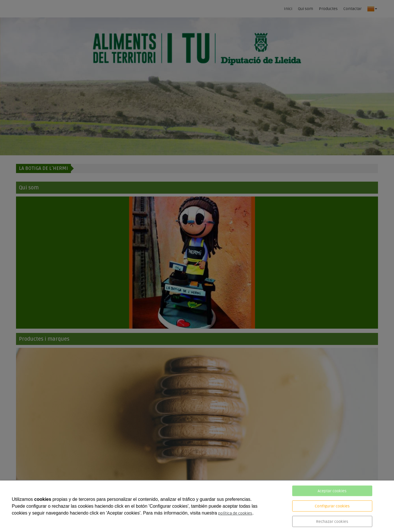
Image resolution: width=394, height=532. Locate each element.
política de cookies (235, 513)
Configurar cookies (332, 506)
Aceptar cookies (332, 491)
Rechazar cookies (332, 522)
